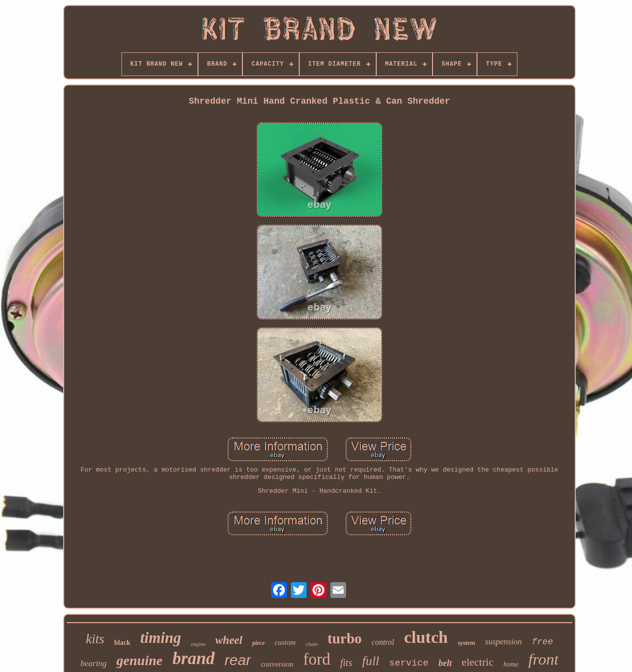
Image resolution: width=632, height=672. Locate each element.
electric (478, 662)
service (409, 663)
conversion (277, 664)
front (543, 659)
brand (194, 658)
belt (445, 663)
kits (95, 639)
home (511, 664)
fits (346, 663)
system (466, 643)
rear (238, 660)
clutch (426, 637)
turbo (344, 638)
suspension (503, 642)
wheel (229, 640)
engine (198, 644)
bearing (94, 663)
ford (317, 659)
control (383, 642)
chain (312, 644)
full (371, 661)
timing (161, 638)
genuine (139, 660)
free (542, 642)
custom (285, 642)
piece (258, 643)
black (122, 643)
